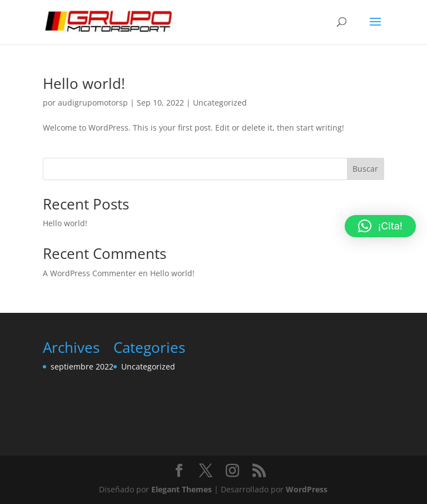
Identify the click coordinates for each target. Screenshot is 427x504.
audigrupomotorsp (93, 103)
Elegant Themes (182, 489)
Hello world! (84, 83)
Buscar (365, 169)
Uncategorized (220, 103)
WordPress (307, 489)
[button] (380, 226)
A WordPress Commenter (90, 273)
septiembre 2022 (82, 366)
